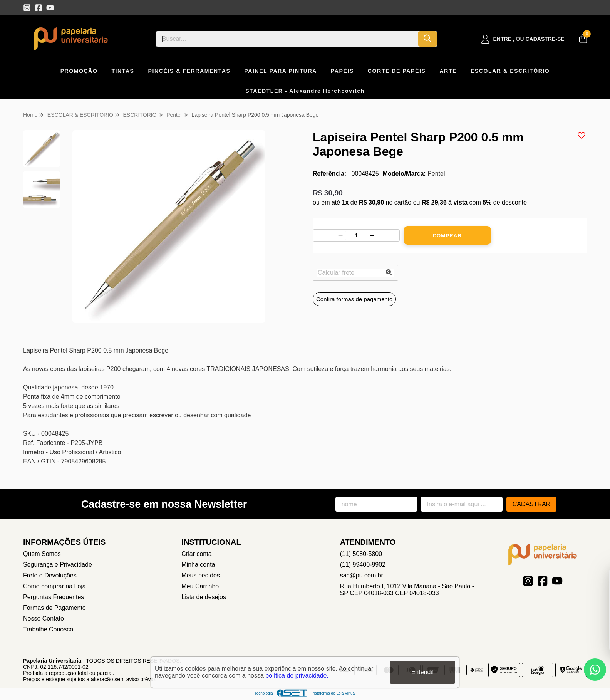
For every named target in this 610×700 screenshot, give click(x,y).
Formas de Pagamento (54, 608)
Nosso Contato (44, 619)
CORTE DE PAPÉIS (397, 71)
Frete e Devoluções (50, 575)
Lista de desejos (204, 597)
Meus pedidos (201, 575)
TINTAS (123, 71)
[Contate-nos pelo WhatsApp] (595, 670)
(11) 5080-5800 (361, 554)
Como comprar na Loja (54, 586)
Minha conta (198, 565)
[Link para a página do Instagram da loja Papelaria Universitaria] (27, 8)
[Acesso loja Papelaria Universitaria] (523, 39)
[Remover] (340, 235)
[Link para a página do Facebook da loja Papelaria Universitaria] (39, 8)
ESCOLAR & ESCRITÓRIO (510, 71)
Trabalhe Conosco (48, 629)
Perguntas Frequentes (54, 597)
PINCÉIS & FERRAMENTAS (189, 71)
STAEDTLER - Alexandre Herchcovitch (305, 91)
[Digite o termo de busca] (287, 39)
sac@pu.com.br (362, 575)
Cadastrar (532, 504)
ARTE (448, 71)
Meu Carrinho (200, 586)
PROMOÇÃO (79, 71)
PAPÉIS (342, 71)
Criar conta (196, 554)
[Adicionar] (372, 235)
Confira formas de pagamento (354, 299)
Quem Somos (42, 554)
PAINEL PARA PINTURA (281, 71)
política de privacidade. (297, 676)
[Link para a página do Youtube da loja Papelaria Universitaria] (50, 8)
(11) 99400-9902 (363, 565)
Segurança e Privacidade (58, 565)
